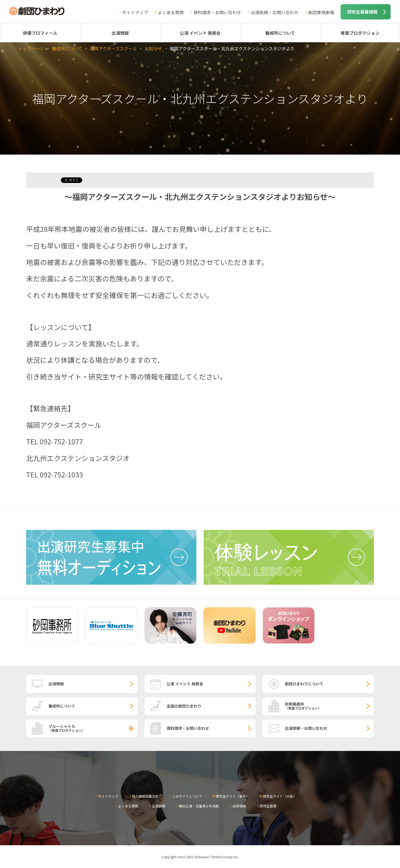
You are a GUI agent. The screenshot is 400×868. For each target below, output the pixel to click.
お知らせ (153, 48)
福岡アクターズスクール (113, 48)
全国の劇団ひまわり (184, 706)
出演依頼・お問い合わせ (275, 12)
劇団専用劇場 (321, 12)
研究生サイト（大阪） (280, 796)
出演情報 (120, 33)
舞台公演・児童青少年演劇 (199, 806)
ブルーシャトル (93, 728)
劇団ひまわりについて (304, 684)
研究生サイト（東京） (232, 796)
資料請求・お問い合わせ (217, 12)
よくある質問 (171, 12)
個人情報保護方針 (145, 796)
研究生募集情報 (362, 12)
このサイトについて (187, 796)
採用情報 (239, 806)
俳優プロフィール (40, 33)
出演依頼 (159, 806)
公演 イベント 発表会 (200, 33)
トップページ (31, 48)
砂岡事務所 (329, 706)
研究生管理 (268, 806)
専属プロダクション (360, 33)
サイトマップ (135, 12)
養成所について (280, 33)
